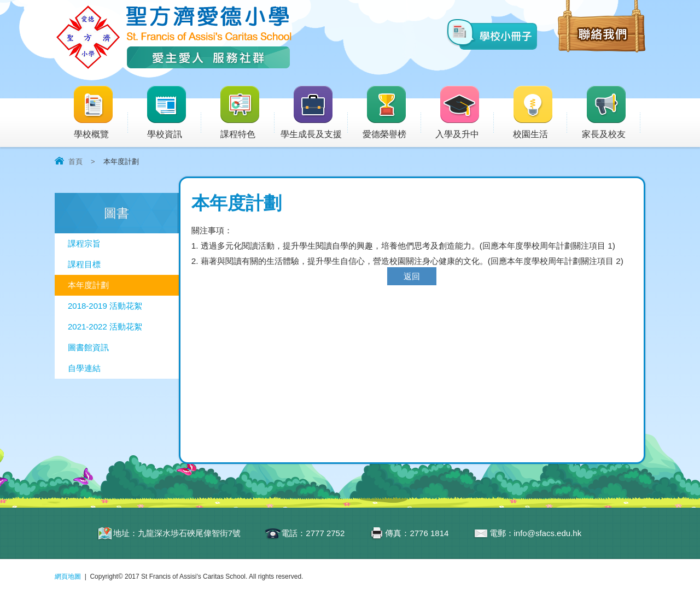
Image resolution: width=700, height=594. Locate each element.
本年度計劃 (88, 285)
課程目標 (84, 264)
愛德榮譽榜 (385, 113)
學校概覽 (100, 113)
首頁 (75, 161)
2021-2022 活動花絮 (105, 327)
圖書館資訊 (88, 347)
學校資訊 (173, 113)
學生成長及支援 (314, 113)
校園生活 (540, 113)
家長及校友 (611, 113)
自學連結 (84, 368)
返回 (412, 276)
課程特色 (247, 113)
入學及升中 (465, 113)
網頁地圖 (68, 577)
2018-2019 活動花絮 (105, 306)
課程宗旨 (84, 243)
